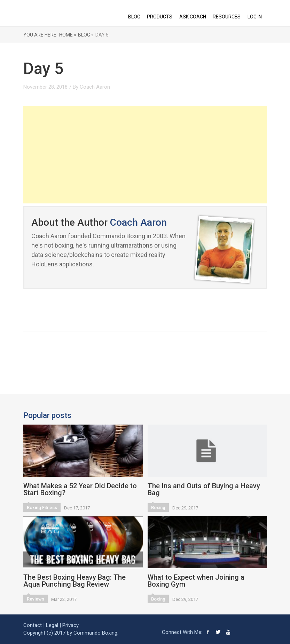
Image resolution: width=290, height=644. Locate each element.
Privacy (70, 625)
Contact (33, 625)
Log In (255, 17)
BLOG (134, 17)
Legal (52, 625)
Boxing (158, 508)
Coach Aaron (95, 87)
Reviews (36, 599)
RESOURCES (227, 17)
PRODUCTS (160, 17)
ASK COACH (193, 17)
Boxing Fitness (42, 508)
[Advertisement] (145, 155)
